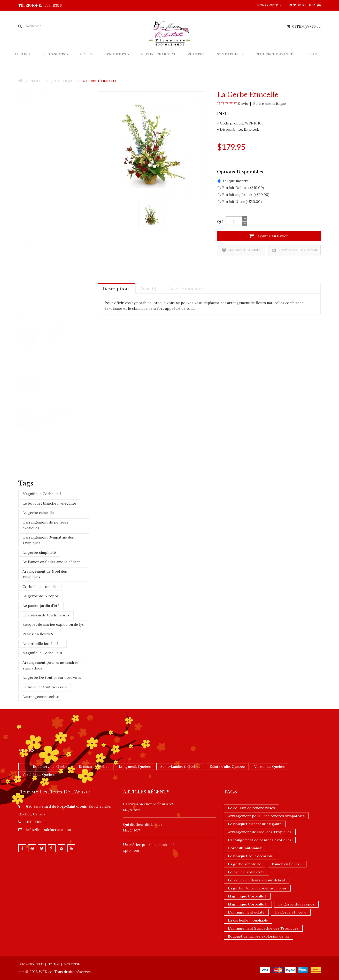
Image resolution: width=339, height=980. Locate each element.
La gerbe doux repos (41, 596)
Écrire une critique (269, 104)
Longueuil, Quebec (135, 767)
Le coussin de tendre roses (46, 615)
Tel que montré (233, 181)
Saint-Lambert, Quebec (180, 767)
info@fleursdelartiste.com (48, 830)
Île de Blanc (58, 366)
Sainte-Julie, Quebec (227, 767)
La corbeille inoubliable (43, 644)
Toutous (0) (34, 278)
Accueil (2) (27, 104)
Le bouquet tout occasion (45, 687)
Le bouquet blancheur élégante (49, 503)
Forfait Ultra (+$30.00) (240, 202)
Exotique (64, 81)
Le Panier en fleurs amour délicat (51, 562)
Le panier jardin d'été (41, 606)
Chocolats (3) (35, 202)
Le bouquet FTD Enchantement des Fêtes (65, 329)
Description (116, 289)
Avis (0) (148, 289)
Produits (39, 81)
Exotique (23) (35, 235)
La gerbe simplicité (39, 552)
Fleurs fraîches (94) (35, 115)
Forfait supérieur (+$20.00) (244, 195)
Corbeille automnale (40, 587)
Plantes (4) (28, 126)
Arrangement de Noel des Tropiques (45, 574)
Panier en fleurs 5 (38, 634)
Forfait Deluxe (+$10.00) (241, 188)
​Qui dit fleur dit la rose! (143, 824)
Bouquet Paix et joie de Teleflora (63, 410)
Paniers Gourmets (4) (42, 256)
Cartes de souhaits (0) (42, 191)
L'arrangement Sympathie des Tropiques (48, 540)
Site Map (53, 964)
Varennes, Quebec (270, 767)
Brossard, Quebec (94, 767)
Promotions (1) (31, 289)
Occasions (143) (32, 147)
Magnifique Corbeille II (42, 653)
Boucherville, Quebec (51, 767)
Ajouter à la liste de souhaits (241, 250)
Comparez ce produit (295, 250)
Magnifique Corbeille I (42, 494)
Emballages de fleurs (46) (44, 224)
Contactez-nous (31, 964)
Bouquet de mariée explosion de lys (53, 624)
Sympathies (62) (32, 137)
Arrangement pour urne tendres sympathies (51, 665)
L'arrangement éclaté (41, 697)
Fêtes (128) (28, 159)
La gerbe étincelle (99, 81)
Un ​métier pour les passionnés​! (150, 845)
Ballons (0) (33, 180)
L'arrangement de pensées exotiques (45, 525)
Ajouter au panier (269, 236)
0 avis (243, 104)
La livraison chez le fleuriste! (148, 804)
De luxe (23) (33, 213)
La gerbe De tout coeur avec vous (52, 677)
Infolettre (72, 964)
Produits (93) (30, 169)
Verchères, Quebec (39, 775)
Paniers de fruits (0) (40, 245)
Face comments (185, 289)
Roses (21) (32, 267)
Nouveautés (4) (31, 300)
